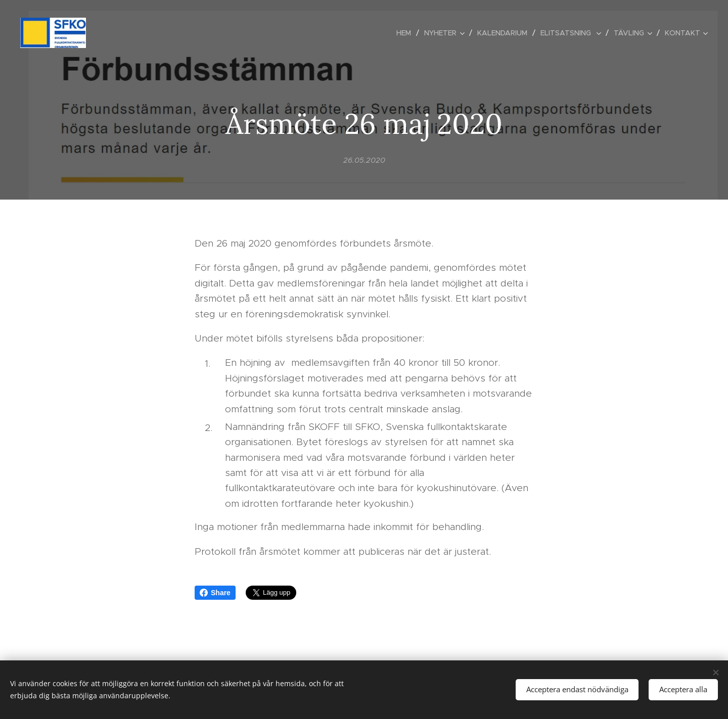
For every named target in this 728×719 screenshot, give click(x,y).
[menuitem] (406, 33)
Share (215, 593)
